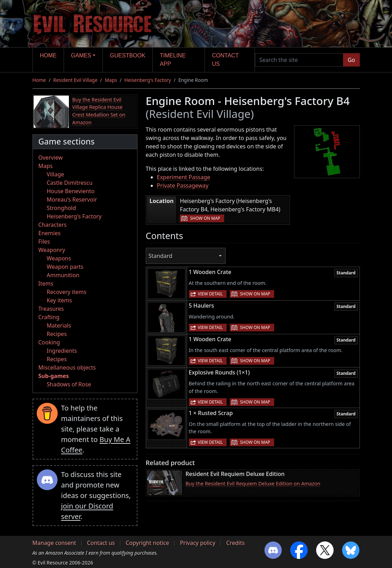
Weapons (59, 258)
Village (56, 174)
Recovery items (67, 292)
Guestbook (127, 55)
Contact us (225, 60)
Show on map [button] (205, 218)
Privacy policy (198, 543)
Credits (236, 543)
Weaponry (52, 250)
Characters (53, 225)
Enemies (50, 233)
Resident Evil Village (75, 80)
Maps (111, 80)
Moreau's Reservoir (72, 199)
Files (44, 241)
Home (48, 55)
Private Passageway (183, 185)
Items (46, 283)
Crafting (49, 317)
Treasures (51, 309)
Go (351, 60)
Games (81, 55)
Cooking (49, 342)
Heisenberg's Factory (148, 80)
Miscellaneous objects (67, 367)
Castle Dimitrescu (70, 183)
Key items (59, 300)
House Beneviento (71, 191)
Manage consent (54, 543)
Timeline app (173, 60)
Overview (51, 157)
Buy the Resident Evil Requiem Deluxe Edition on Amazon (253, 483)
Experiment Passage (184, 177)
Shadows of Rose (69, 384)
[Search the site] (299, 60)
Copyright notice (147, 543)
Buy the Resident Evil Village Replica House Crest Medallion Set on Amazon (99, 111)
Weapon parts (65, 267)
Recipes (57, 334)
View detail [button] (211, 294)
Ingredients (62, 351)
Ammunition (63, 275)
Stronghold (62, 208)
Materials (59, 325)
